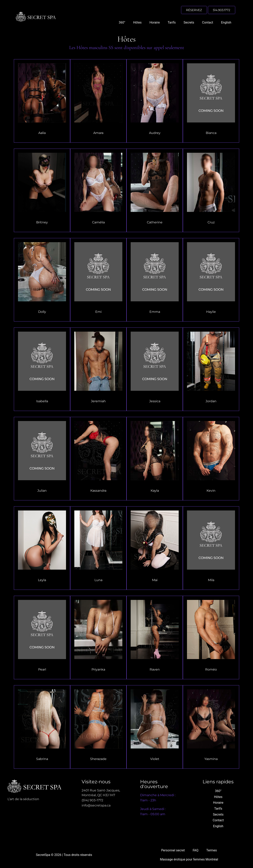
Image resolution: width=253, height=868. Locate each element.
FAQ (196, 850)
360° (122, 22)
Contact (208, 22)
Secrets (189, 22)
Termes (212, 850)
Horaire (155, 22)
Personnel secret (173, 850)
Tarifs (172, 22)
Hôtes (137, 22)
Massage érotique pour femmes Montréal (189, 859)
